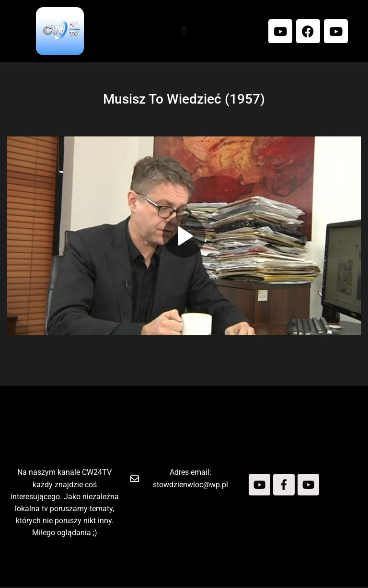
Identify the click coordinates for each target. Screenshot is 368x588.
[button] (184, 31)
